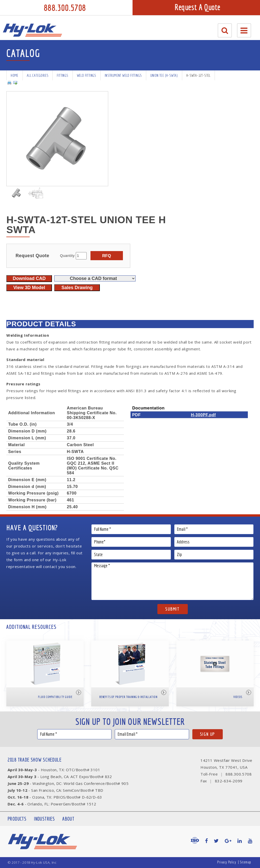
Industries (44, 819)
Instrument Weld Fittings (123, 75)
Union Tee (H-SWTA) (164, 75)
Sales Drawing (77, 288)
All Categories (38, 75)
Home (15, 75)
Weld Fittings (87, 75)
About (68, 819)
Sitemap (245, 862)
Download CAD (29, 278)
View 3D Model (29, 288)
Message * (172, 581)
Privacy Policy (227, 862)
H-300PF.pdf (203, 415)
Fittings (62, 75)
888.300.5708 (65, 8)
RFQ (107, 256)
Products (17, 819)
